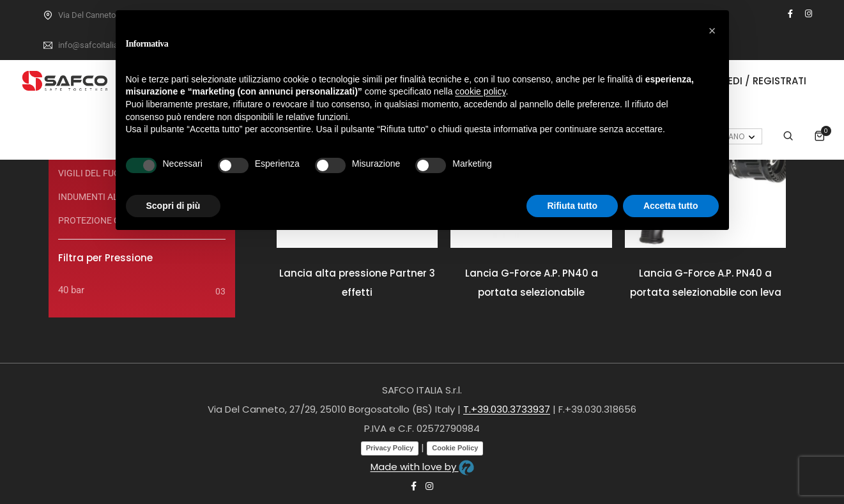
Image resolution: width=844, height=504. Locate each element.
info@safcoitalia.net (95, 45)
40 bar (71, 290)
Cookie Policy (455, 448)
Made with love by (422, 467)
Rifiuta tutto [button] (572, 206)
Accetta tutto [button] (671, 206)
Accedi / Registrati (756, 81)
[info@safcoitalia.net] (48, 45)
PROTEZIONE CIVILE (99, 220)
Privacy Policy (390, 448)
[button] (712, 31)
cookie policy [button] (480, 91)
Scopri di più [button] (173, 206)
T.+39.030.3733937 (507, 409)
